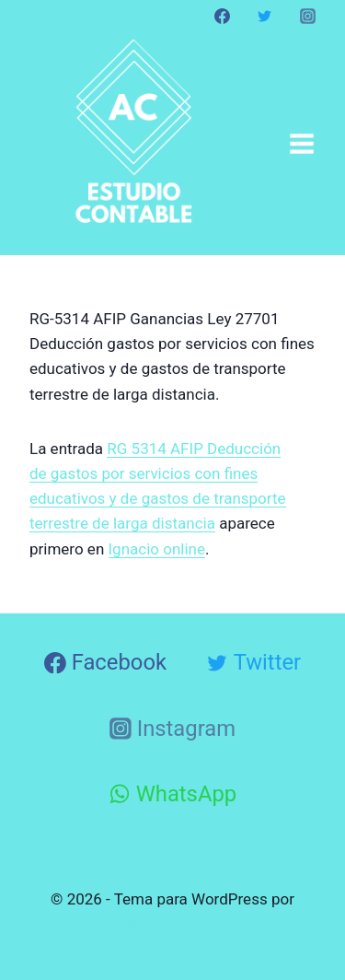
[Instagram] (307, 16)
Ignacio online (157, 549)
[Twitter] (265, 16)
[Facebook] (223, 16)
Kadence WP (173, 924)
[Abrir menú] (301, 143)
